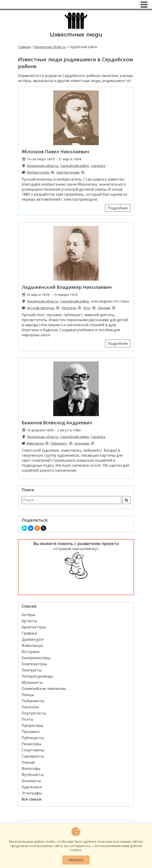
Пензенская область (50, 47)
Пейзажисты (33, 701)
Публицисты (33, 738)
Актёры (28, 615)
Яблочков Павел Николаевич (55, 152)
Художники (32, 787)
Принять (76, 860)
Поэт (87, 308)
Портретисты (34, 713)
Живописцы (32, 645)
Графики (29, 633)
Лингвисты (32, 670)
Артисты (29, 621)
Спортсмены (33, 750)
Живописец (35, 443)
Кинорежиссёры (36, 658)
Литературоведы (37, 676)
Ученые (28, 762)
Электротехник (68, 172)
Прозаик (104, 308)
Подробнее (118, 208)
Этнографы (32, 793)
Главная (24, 47)
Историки (30, 652)
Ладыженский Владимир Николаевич (67, 287)
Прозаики (30, 732)
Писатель (69, 308)
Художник (82, 443)
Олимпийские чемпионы (44, 689)
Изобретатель (38, 172)
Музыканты (32, 682)
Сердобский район (75, 166)
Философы (31, 768)
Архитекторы (34, 627)
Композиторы (34, 664)
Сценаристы (33, 756)
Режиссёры (31, 744)
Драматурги (33, 639)
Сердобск (98, 166)
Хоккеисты (31, 781)
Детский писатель (41, 308)
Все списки (32, 799)
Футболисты (33, 775)
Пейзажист (59, 443)
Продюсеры (32, 725)
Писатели (30, 707)
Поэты (27, 719)
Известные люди (76, 35)
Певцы (28, 695)
